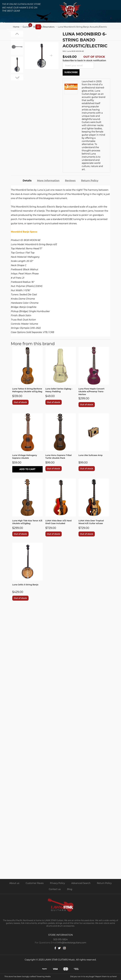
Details (24, 180)
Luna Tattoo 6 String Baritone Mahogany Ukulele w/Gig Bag (24, 390)
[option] (17, 65)
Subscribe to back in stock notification (84, 61)
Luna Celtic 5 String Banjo (27, 585)
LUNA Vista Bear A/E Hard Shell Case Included (60, 522)
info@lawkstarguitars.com (72, 943)
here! (114, 976)
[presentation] (51, 56)
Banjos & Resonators (44, 27)
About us (14, 883)
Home (16, 27)
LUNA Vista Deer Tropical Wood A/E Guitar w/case (93, 522)
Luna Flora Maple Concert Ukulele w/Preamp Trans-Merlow (93, 390)
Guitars (26, 27)
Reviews (71, 180)
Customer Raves (35, 883)
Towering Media (43, 976)
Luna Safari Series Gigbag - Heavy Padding (60, 389)
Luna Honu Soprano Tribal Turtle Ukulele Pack (60, 456)
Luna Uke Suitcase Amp (92, 455)
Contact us (55, 889)
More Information (47, 180)
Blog (70, 889)
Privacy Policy (57, 883)
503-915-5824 (61, 939)
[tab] (24, 180)
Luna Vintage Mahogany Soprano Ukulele (26, 456)
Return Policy (92, 180)
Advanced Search (81, 883)
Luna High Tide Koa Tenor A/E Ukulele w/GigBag (27, 522)
